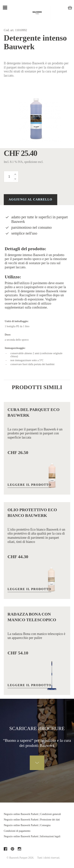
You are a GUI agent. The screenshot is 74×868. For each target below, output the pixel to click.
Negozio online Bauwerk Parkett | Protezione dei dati (32, 820)
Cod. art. (9, 30)
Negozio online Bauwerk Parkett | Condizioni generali (32, 814)
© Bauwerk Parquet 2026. (20, 858)
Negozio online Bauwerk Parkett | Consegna (27, 825)
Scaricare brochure (37, 728)
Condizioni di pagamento (17, 831)
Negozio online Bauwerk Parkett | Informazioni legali (32, 836)
